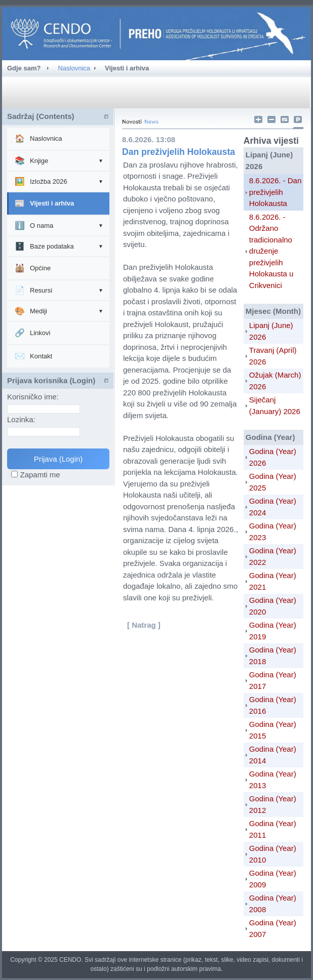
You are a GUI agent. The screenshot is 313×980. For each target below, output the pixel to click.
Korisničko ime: (34, 397)
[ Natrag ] (144, 625)
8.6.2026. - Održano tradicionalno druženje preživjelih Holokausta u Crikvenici (271, 251)
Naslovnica (74, 68)
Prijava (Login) (58, 459)
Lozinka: (22, 419)
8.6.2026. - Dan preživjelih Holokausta (275, 192)
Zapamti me (35, 475)
